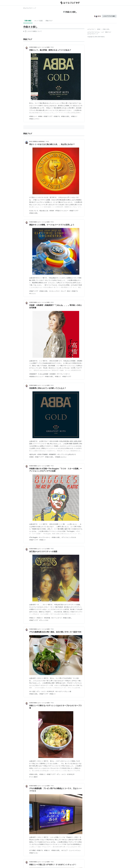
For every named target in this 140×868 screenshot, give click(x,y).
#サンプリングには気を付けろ (67, 454)
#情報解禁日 (53, 454)
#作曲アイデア (48, 116)
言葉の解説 (28, 21)
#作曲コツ (74, 116)
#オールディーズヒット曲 (63, 691)
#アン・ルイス (41, 691)
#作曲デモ (57, 116)
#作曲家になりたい (61, 457)
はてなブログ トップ (30, 8)
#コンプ (63, 291)
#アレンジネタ (44, 620)
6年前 (52, 302)
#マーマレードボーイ (63, 374)
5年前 (52, 47)
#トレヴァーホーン (45, 537)
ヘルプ (102, 32)
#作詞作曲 (47, 618)
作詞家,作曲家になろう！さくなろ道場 (39, 47)
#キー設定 (32, 691)
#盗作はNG (33, 454)
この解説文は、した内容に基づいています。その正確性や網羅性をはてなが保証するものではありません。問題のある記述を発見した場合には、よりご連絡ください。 (33, 32)
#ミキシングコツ (55, 291)
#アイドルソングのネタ (69, 537)
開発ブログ (108, 32)
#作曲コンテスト (34, 119)
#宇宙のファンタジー (62, 211)
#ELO (69, 291)
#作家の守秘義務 (42, 454)
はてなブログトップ (93, 34)
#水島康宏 (53, 374)
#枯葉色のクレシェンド (36, 376)
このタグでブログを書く (109, 16)
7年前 (52, 466)
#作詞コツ (40, 618)
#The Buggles (33, 537)
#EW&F (52, 211)
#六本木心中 (51, 691)
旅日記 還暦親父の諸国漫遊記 (37, 142)
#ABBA (40, 116)
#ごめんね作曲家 (43, 374)
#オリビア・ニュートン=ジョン (71, 850)
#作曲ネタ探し (66, 116)
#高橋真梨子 (33, 374)
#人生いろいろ (34, 211)
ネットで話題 (38, 21)
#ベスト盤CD (33, 777)
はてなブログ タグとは (93, 32)
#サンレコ (32, 294)
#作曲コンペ (33, 116)
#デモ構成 (32, 850)
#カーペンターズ (56, 618)
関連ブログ (49, 21)
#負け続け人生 (44, 211)
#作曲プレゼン (34, 853)
